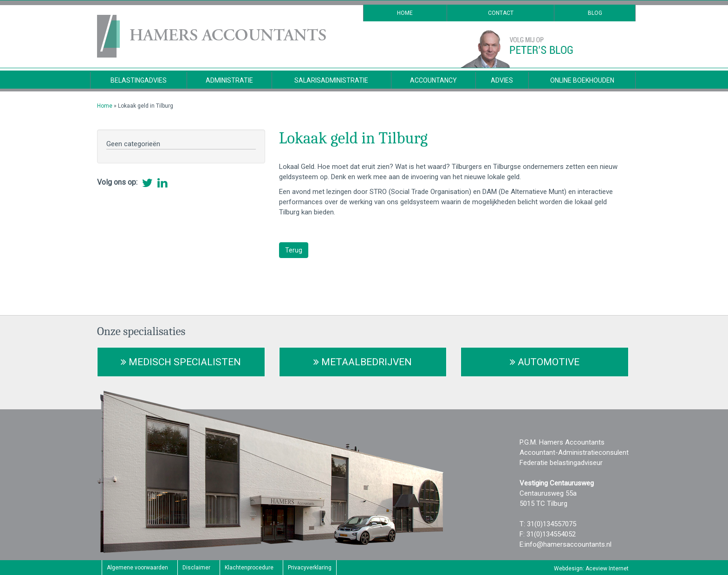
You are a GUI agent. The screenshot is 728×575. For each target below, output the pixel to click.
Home (405, 13)
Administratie (229, 80)
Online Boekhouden (582, 80)
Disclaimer (196, 568)
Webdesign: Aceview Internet (591, 569)
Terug (294, 250)
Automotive (545, 362)
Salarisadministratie (331, 80)
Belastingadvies (139, 80)
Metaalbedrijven (363, 362)
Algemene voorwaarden (137, 568)
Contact (501, 13)
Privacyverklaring (310, 568)
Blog (595, 13)
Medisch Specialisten (181, 362)
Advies (502, 80)
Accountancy (433, 80)
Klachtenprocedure (249, 568)
